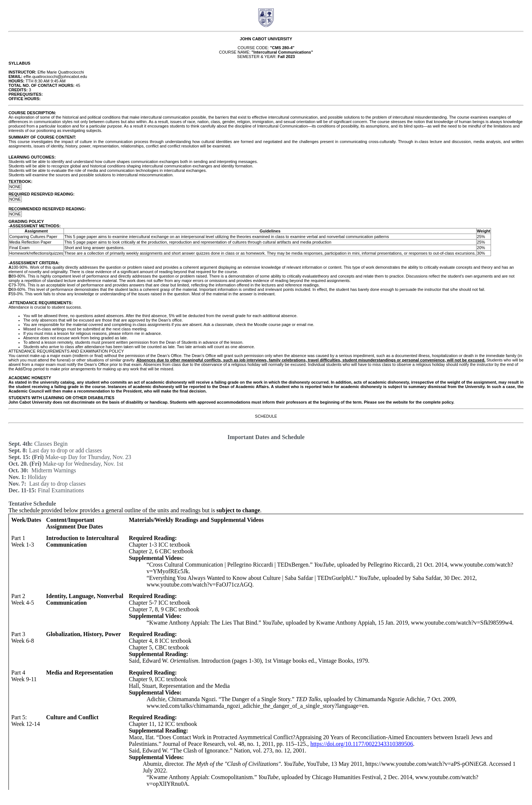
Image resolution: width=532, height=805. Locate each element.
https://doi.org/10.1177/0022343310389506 (362, 744)
